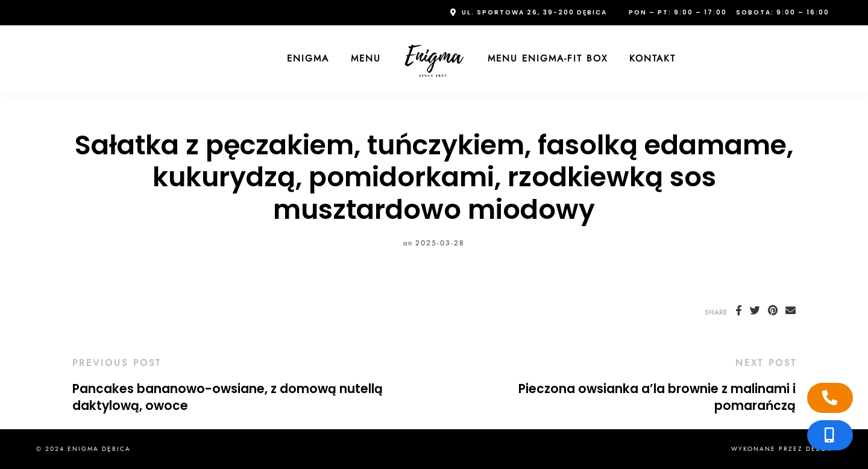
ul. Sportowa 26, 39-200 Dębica (534, 12)
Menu (366, 58)
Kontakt (653, 58)
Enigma (308, 58)
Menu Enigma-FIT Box (548, 58)
